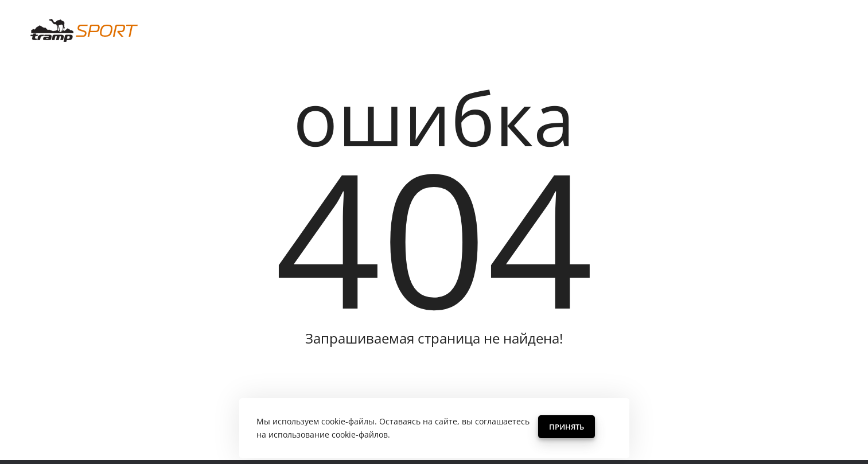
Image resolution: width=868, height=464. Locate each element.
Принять (567, 427)
